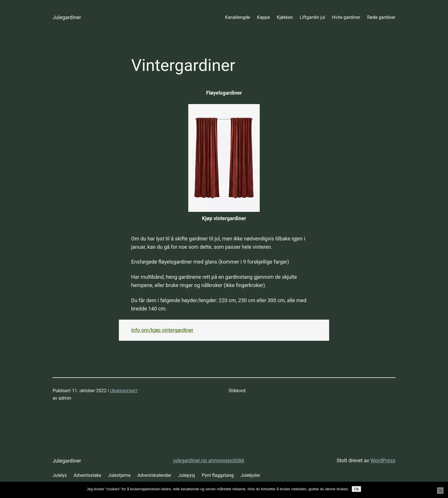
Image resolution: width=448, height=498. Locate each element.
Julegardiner (67, 17)
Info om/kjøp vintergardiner (162, 330)
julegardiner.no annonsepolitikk (209, 460)
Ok (356, 489)
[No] (440, 491)
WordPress (383, 460)
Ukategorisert (124, 391)
